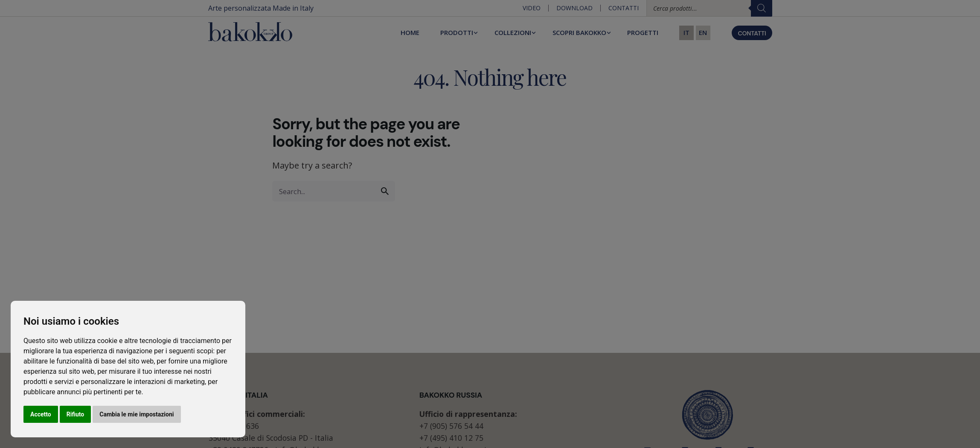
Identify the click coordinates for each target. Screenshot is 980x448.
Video (532, 8)
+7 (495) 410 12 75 (451, 438)
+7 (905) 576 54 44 (451, 426)
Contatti (624, 8)
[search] (385, 191)
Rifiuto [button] (76, 414)
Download (574, 8)
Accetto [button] (41, 414)
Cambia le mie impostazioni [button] (137, 414)
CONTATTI (752, 33)
